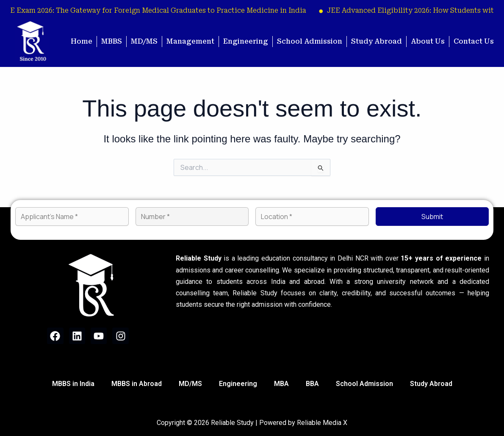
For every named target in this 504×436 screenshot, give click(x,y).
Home (82, 41)
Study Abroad (377, 41)
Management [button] (190, 41)
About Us (428, 41)
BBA (312, 384)
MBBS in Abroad (137, 384)
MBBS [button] (112, 41)
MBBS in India (73, 384)
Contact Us (474, 41)
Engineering (246, 41)
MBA (281, 384)
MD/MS (144, 41)
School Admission (310, 41)
